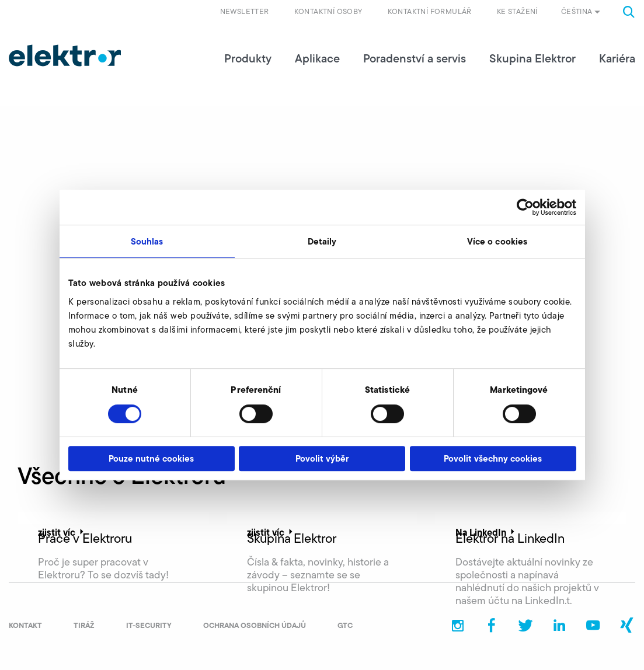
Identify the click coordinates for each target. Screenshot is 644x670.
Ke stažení (517, 11)
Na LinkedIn (486, 532)
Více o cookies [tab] (497, 241)
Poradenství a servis (415, 58)
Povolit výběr (322, 458)
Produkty (248, 58)
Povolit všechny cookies (493, 458)
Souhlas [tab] (147, 241)
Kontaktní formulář (430, 11)
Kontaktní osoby (328, 11)
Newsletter (245, 11)
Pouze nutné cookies (151, 458)
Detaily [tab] (322, 241)
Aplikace (317, 58)
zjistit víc (62, 532)
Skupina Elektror (532, 58)
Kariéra (617, 58)
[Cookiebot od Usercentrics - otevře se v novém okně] (525, 207)
